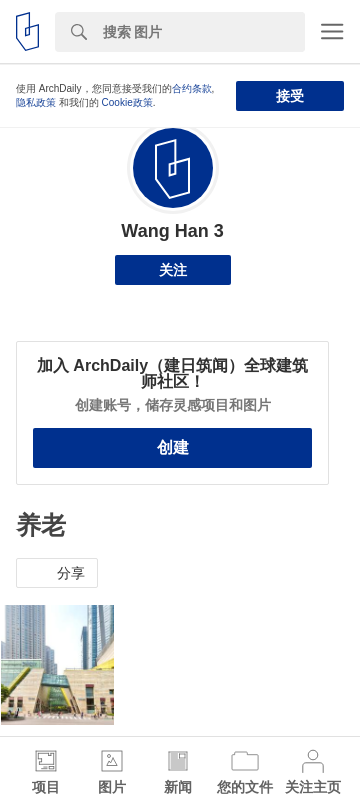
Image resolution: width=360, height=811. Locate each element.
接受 (290, 96)
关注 (173, 270)
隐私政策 (36, 102)
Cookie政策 (127, 102)
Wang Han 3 (172, 231)
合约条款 (192, 88)
